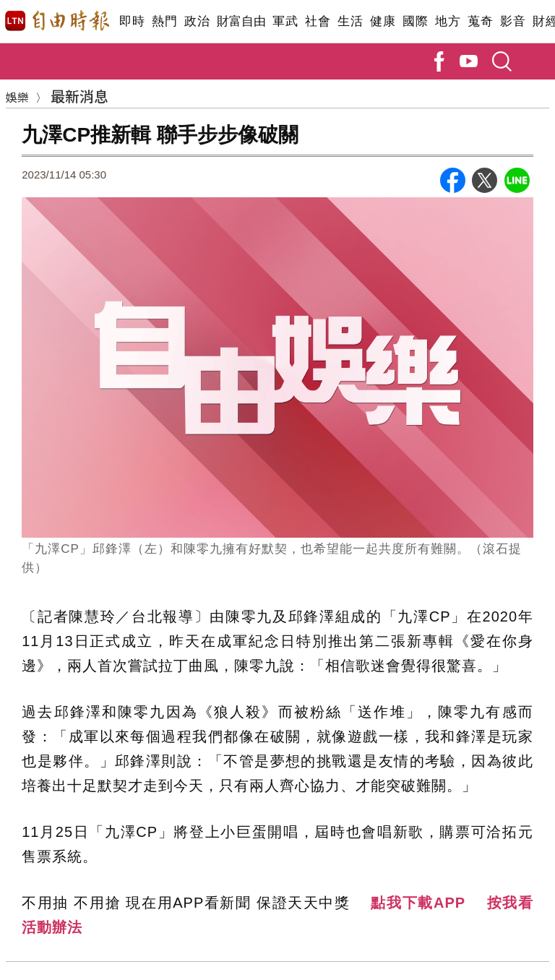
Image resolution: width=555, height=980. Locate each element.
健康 (383, 21)
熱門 (164, 21)
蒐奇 (480, 21)
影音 (513, 21)
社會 (318, 21)
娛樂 (17, 97)
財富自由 (241, 21)
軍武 (285, 21)
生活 (350, 21)
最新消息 (79, 96)
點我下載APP (418, 903)
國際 (415, 21)
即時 (132, 21)
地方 (448, 21)
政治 (197, 21)
